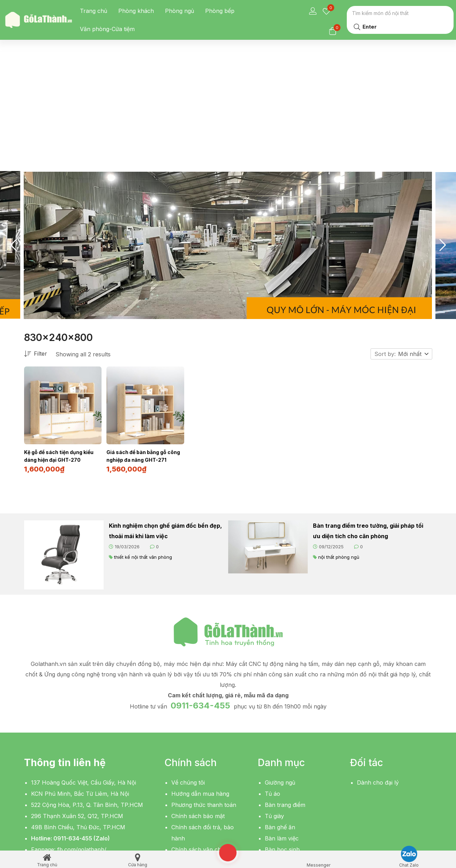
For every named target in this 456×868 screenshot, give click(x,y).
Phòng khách (136, 11)
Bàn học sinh (282, 739)
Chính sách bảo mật (198, 706)
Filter (36, 244)
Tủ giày (274, 706)
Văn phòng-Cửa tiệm (107, 29)
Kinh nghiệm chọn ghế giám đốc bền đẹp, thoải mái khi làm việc (165, 421)
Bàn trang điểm (285, 695)
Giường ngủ (280, 672)
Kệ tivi (273, 750)
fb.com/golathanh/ (82, 739)
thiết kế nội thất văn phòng (143, 447)
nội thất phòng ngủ (339, 447)
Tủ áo (272, 683)
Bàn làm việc (282, 728)
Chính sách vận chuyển (203, 739)
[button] (414, 244)
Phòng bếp (220, 11)
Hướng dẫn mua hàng (200, 683)
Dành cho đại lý (378, 672)
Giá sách (276, 773)
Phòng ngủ (180, 11)
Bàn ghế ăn (280, 717)
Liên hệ (181, 750)
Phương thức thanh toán (204, 695)
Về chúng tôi (188, 672)
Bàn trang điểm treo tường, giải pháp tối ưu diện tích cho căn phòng (368, 421)
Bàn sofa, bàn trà (288, 762)
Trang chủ (94, 11)
